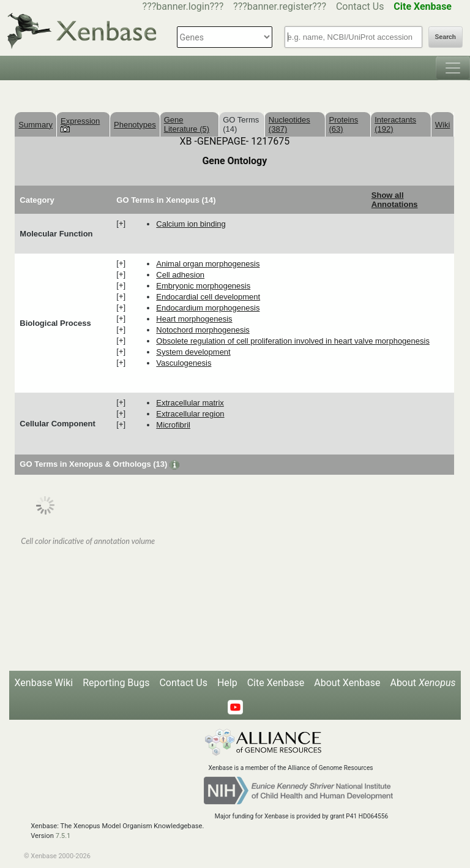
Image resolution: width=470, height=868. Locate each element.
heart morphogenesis (194, 319)
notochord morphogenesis (203, 330)
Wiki (443, 125)
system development (193, 352)
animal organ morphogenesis (208, 264)
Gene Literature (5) (187, 124)
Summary (35, 125)
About (423, 683)
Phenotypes (135, 125)
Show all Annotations (395, 200)
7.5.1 (63, 836)
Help (227, 683)
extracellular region (190, 414)
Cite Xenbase (276, 683)
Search (446, 37)
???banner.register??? (280, 6)
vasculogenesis (184, 363)
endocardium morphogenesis (208, 308)
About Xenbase (347, 683)
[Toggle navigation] (453, 68)
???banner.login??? (183, 6)
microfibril (173, 425)
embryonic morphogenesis (203, 286)
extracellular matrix (190, 403)
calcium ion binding (191, 224)
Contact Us (360, 6)
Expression (80, 124)
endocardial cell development (208, 297)
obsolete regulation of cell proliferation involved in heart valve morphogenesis (293, 341)
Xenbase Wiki (44, 683)
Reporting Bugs (116, 683)
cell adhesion (180, 275)
